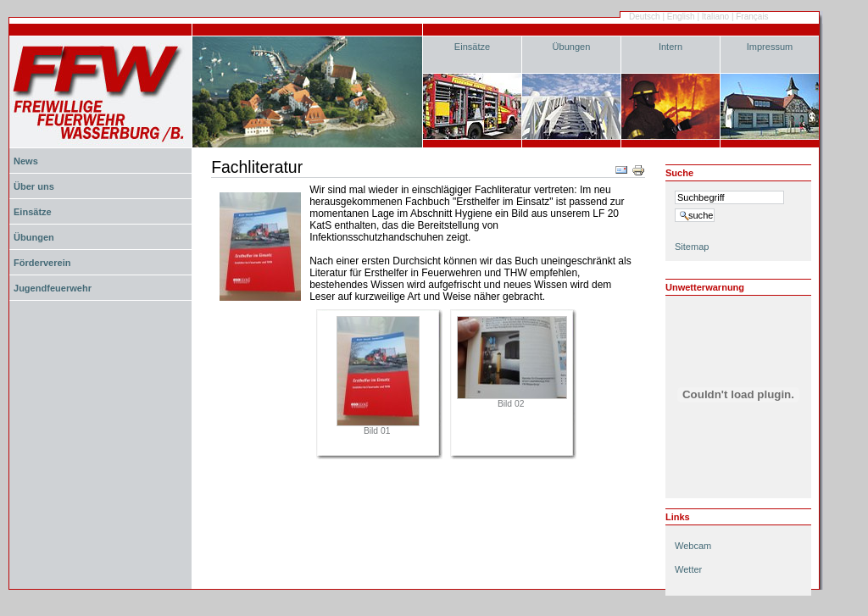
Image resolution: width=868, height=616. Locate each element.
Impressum (770, 47)
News (26, 161)
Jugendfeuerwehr (53, 288)
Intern (670, 47)
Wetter (688, 569)
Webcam (693, 546)
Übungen (572, 47)
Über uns (34, 186)
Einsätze (472, 47)
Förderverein (42, 263)
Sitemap (692, 247)
